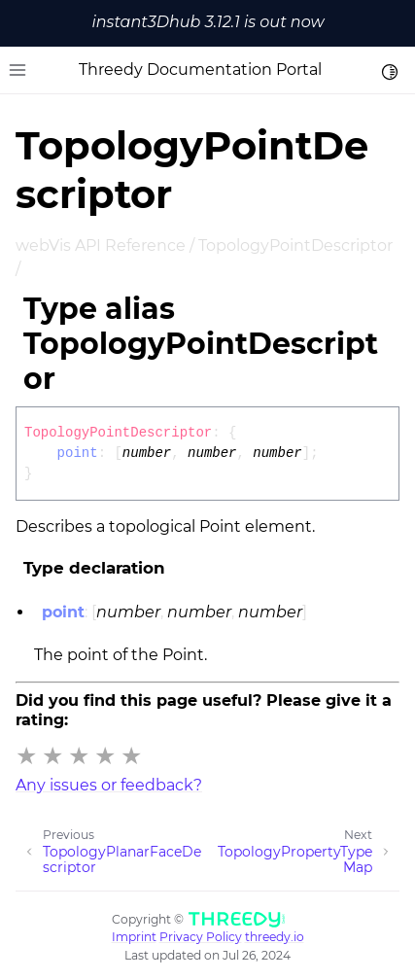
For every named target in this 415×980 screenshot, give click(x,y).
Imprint (134, 937)
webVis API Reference (101, 245)
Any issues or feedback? (109, 785)
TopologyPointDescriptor (295, 245)
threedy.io (275, 937)
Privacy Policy (201, 937)
